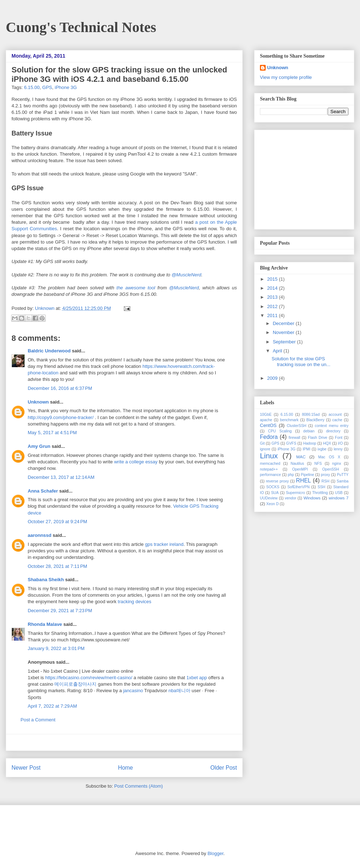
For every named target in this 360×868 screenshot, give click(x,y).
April (278, 351)
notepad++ (269, 469)
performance (270, 475)
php (291, 475)
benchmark (289, 420)
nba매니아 (179, 691)
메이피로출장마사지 (75, 684)
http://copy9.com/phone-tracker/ (61, 417)
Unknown (45, 308)
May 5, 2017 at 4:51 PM (52, 433)
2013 (273, 297)
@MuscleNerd (186, 275)
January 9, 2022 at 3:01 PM (56, 648)
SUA (275, 493)
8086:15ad (311, 415)
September (285, 342)
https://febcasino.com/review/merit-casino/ (89, 678)
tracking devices (134, 602)
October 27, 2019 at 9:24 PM (57, 522)
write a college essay (136, 462)
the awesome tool (136, 288)
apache (266, 420)
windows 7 (339, 498)
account (335, 415)
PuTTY (343, 475)
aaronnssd (40, 535)
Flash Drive (318, 438)
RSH (325, 481)
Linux (269, 456)
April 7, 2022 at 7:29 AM (52, 706)
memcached (270, 464)
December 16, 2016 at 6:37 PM (60, 388)
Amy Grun (39, 446)
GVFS (291, 443)
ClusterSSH (297, 426)
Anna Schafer (43, 491)
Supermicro (295, 493)
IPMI (307, 449)
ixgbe (322, 449)
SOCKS (273, 487)
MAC (301, 457)
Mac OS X (329, 457)
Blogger (215, 853)
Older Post (224, 768)
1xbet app (197, 678)
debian (309, 431)
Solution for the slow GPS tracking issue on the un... (301, 362)
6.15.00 (32, 87)
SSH (321, 487)
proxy (325, 475)
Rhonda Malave (45, 624)
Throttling (320, 493)
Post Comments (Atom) (138, 786)
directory (333, 431)
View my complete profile (286, 77)
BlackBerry (315, 420)
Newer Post (26, 768)
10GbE (266, 415)
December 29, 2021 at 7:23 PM (60, 611)
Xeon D (273, 504)
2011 (273, 315)
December (284, 323)
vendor (291, 498)
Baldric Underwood (49, 351)
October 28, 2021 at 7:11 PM (57, 566)
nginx (337, 464)
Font (339, 438)
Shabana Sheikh (46, 580)
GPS (47, 87)
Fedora (269, 437)
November (284, 332)
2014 (273, 288)
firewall (294, 438)
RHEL (303, 480)
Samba (343, 481)
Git (262, 443)
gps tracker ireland (164, 544)
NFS (318, 464)
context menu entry (332, 426)
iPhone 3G (66, 87)
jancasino (133, 691)
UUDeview (269, 498)
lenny (338, 449)
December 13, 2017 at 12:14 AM (61, 477)
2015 (273, 279)
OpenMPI (300, 469)
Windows (312, 498)
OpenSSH (331, 469)
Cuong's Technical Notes (81, 27)
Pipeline (307, 475)
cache (337, 420)
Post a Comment (38, 720)
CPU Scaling (280, 431)
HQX (327, 443)
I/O (340, 443)
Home (126, 768)
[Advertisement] (305, 178)
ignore (265, 449)
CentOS (268, 425)
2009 (273, 378)
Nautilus (297, 464)
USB (339, 493)
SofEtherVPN (298, 487)
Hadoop (310, 443)
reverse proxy (277, 481)
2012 (273, 306)
